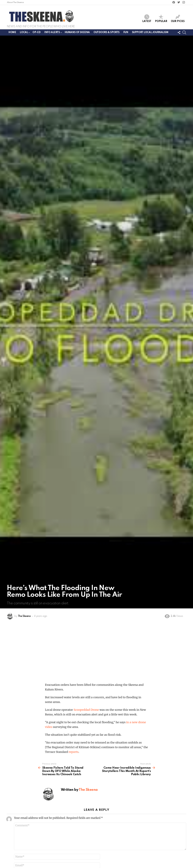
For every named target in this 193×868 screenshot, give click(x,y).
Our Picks (178, 18)
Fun (126, 32)
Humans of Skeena (77, 32)
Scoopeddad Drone (86, 710)
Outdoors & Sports (107, 32)
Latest (147, 18)
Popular (161, 18)
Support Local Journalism (150, 32)
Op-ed (36, 32)
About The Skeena (15, 2)
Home (12, 32)
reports (74, 752)
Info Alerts (52, 33)
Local (24, 33)
